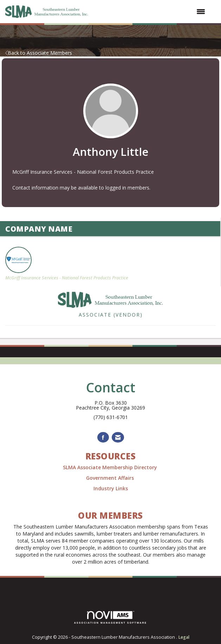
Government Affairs (111, 478)
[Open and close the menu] (151, 12)
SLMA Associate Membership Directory (111, 467)
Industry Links (111, 488)
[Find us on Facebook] (103, 437)
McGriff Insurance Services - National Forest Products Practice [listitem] (67, 264)
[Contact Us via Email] (118, 437)
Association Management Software (111, 618)
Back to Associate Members (39, 53)
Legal (184, 637)
